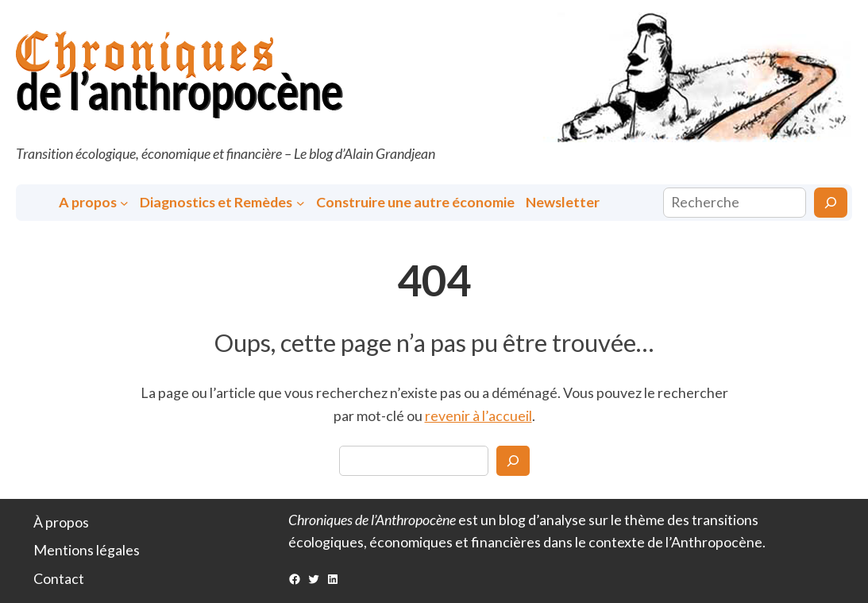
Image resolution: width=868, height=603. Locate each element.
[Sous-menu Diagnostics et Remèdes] (301, 202)
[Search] (513, 461)
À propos (61, 522)
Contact (59, 578)
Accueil (39, 202)
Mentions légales (87, 550)
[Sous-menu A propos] (124, 202)
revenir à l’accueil (478, 416)
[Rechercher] (831, 203)
